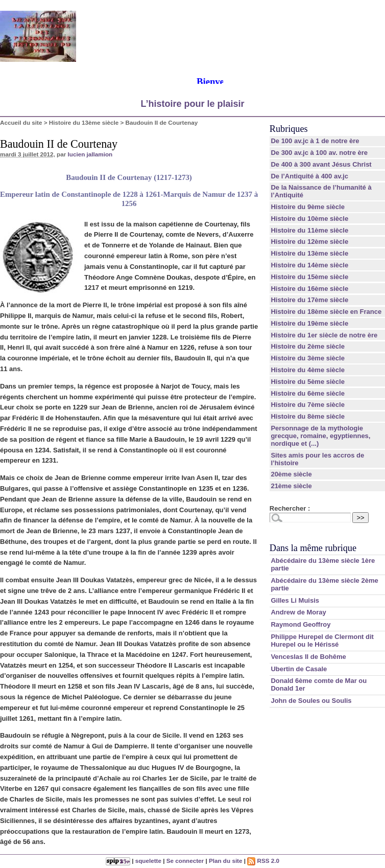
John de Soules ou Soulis (311, 701)
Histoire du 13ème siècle (84, 122)
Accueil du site (21, 122)
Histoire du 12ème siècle (309, 242)
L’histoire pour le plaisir (192, 104)
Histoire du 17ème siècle (309, 300)
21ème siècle (291, 486)
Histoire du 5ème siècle (308, 382)
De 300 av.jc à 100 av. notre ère (319, 153)
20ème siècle (291, 474)
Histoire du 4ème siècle (308, 370)
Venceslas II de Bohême (308, 657)
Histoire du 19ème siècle (309, 323)
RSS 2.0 (263, 861)
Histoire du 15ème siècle (309, 277)
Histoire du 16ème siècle (309, 289)
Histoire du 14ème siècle (309, 265)
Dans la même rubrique (313, 548)
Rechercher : (290, 508)
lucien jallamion (90, 154)
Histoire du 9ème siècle (308, 207)
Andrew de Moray (298, 612)
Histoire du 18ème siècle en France (326, 312)
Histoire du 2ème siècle (308, 346)
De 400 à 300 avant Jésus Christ (321, 164)
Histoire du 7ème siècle (308, 405)
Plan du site (226, 861)
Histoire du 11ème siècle (309, 230)
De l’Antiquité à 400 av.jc (309, 176)
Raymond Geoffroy (300, 624)
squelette (148, 861)
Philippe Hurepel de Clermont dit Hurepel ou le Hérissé (322, 641)
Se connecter (185, 861)
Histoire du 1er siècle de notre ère (324, 335)
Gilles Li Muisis (295, 600)
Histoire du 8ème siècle (308, 416)
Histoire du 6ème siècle (308, 393)
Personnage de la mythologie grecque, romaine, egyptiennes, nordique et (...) (320, 436)
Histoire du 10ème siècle (309, 219)
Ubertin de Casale (299, 669)
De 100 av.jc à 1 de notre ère (315, 141)
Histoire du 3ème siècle (308, 358)
